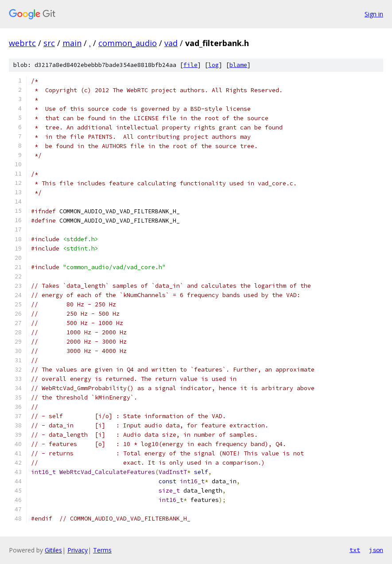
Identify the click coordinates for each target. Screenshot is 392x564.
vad (171, 43)
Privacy (78, 550)
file (190, 65)
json (376, 550)
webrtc (22, 43)
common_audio (128, 43)
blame (238, 65)
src (49, 43)
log (213, 65)
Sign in (374, 14)
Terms (102, 550)
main (72, 43)
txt (355, 550)
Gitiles (53, 550)
